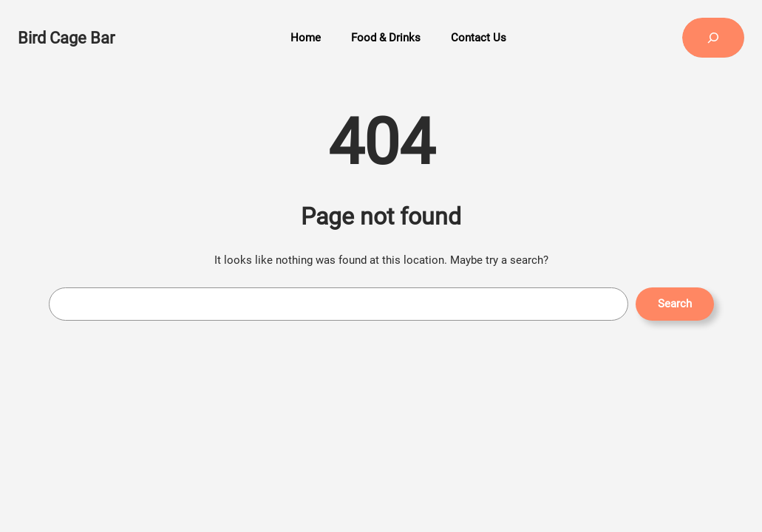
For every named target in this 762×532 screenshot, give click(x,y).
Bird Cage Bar (66, 38)
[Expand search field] (713, 38)
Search (675, 304)
